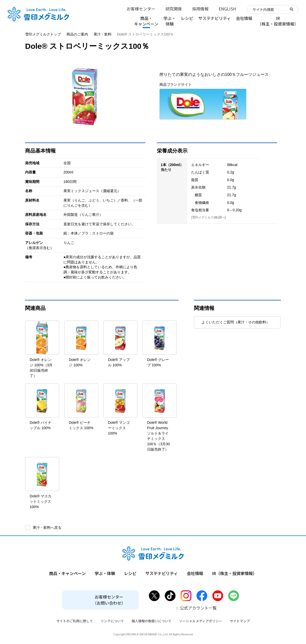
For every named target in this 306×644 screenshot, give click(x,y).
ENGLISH (227, 9)
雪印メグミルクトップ (43, 34)
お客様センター (141, 9)
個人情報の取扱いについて (151, 621)
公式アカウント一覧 (196, 608)
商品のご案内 (77, 34)
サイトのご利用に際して (75, 621)
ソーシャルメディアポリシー (201, 621)
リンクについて (112, 621)
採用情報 (200, 9)
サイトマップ (240, 621)
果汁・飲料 (103, 34)
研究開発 (174, 9)
